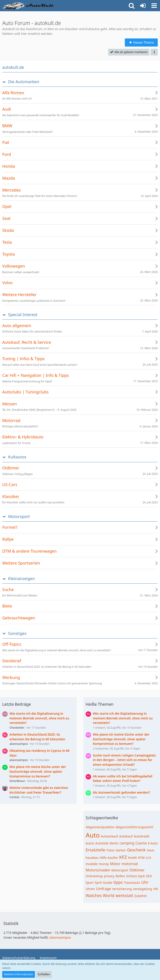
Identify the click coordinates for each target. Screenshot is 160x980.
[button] (154, 6)
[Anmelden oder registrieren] (143, 6)
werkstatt (124, 895)
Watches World (100, 895)
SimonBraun (17, 781)
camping (127, 843)
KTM (141, 858)
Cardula (14, 797)
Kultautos (17, 457)
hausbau (92, 858)
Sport (90, 883)
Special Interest (23, 315)
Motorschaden (98, 870)
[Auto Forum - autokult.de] (29, 6)
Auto (93, 835)
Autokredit (142, 836)
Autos (90, 843)
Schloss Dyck (135, 876)
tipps (118, 882)
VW (155, 889)
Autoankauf (109, 836)
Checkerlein (17, 728)
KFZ (123, 857)
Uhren (90, 889)
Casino (141, 843)
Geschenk (136, 850)
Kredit (132, 858)
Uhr (145, 882)
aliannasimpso (19, 744)
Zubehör (141, 896)
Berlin (114, 843)
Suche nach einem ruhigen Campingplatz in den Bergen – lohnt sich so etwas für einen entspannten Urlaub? (124, 760)
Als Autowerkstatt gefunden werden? (121, 792)
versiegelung (142, 889)
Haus (151, 850)
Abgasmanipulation (100, 827)
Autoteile (102, 843)
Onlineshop (94, 876)
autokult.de (13, 67)
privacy (109, 876)
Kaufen (113, 858)
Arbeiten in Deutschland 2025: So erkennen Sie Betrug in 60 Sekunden (37, 737)
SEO (149, 876)
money (104, 864)
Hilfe (103, 858)
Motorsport (19, 517)
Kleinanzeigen (22, 579)
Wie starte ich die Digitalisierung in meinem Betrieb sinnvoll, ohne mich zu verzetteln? (39, 718)
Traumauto (132, 883)
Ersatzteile (95, 850)
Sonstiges (17, 633)
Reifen (120, 876)
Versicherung (122, 889)
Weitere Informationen (19, 974)
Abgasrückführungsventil (134, 827)
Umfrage (103, 889)
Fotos (110, 850)
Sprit (98, 883)
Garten (121, 850)
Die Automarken (24, 82)
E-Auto (153, 843)
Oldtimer (137, 870)
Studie (107, 883)
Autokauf (126, 836)
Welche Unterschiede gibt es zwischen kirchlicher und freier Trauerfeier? (39, 790)
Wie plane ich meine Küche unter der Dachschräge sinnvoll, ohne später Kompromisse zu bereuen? (38, 771)
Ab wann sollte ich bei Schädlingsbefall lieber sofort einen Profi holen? (123, 779)
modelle (92, 864)
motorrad (130, 864)
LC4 (149, 858)
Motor (115, 864)
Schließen (44, 974)
